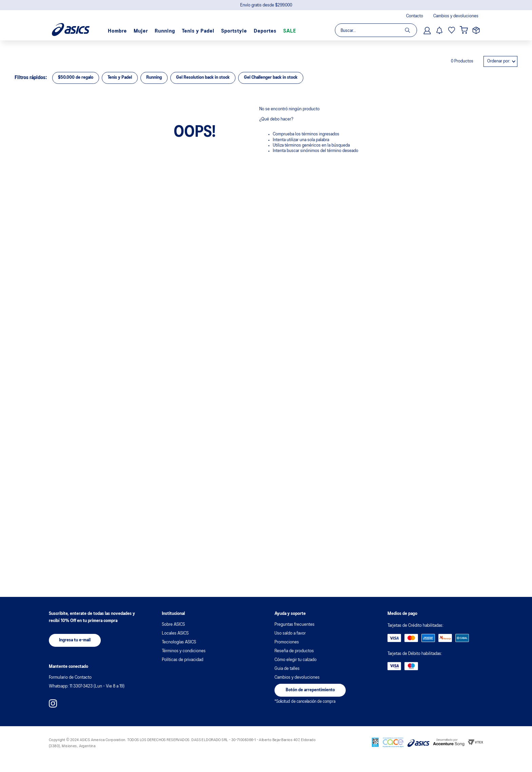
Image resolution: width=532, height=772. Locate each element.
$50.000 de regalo (76, 78)
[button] (75, 640)
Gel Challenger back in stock (271, 78)
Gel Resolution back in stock (203, 78)
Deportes (265, 31)
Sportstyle (234, 31)
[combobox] (376, 30)
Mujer (141, 31)
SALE (290, 31)
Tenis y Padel (198, 31)
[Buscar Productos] (411, 30)
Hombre (117, 31)
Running (165, 31)
